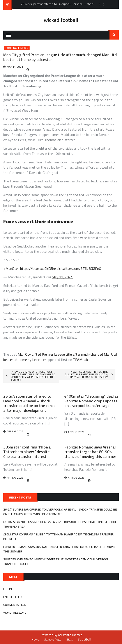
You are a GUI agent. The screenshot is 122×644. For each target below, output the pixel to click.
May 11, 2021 (62, 277)
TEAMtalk (80, 360)
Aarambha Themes (70, 635)
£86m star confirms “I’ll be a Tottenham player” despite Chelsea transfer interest (27, 452)
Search (114, 35)
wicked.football (61, 20)
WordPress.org (15, 613)
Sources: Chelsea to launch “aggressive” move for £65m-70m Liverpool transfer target (56, 562)
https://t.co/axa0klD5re (38, 268)
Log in (8, 589)
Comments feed (15, 605)
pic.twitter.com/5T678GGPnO (79, 268)
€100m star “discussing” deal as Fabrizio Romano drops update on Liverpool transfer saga (91, 401)
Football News (17, 48)
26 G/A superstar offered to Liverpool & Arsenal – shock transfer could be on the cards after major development (29, 403)
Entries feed (12, 597)
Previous (99, 4)
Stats (70, 639)
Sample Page (53, 639)
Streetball (84, 639)
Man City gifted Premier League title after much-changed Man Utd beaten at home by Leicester (60, 357)
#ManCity (11, 268)
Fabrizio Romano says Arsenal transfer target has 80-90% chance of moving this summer (90, 452)
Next (104, 4)
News (35, 639)
